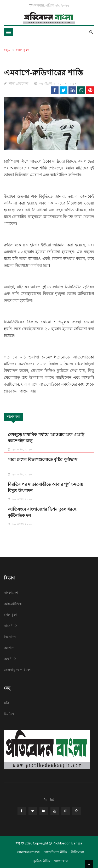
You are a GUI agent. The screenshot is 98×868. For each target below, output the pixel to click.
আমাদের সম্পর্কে (28, 852)
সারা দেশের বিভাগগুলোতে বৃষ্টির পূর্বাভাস (43, 459)
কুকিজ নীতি (42, 861)
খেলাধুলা (23, 50)
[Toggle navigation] (8, 32)
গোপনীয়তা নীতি (55, 852)
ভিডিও (9, 714)
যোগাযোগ (61, 861)
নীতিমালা (77, 852)
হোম (7, 50)
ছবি (7, 703)
